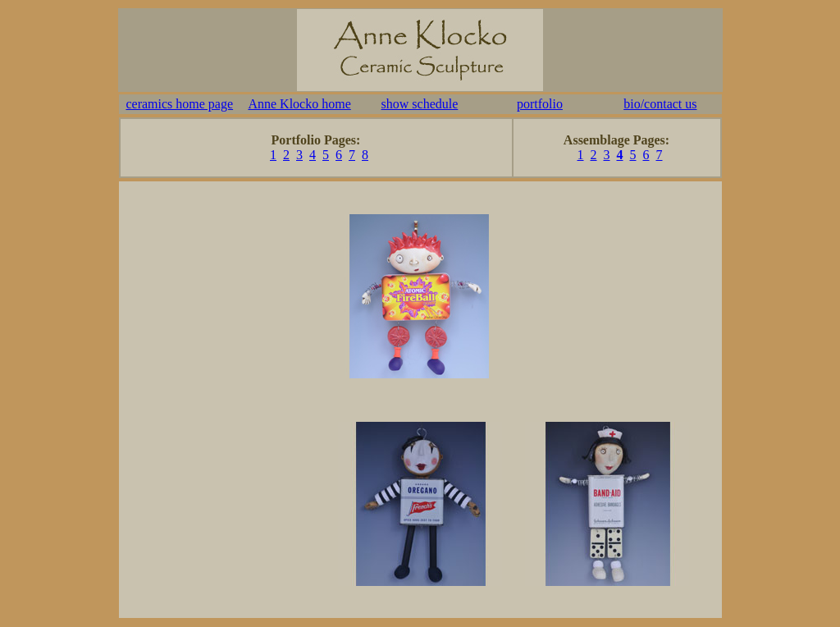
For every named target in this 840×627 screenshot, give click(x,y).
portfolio (540, 104)
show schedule (420, 104)
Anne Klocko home (299, 104)
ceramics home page (179, 104)
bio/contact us (660, 104)
